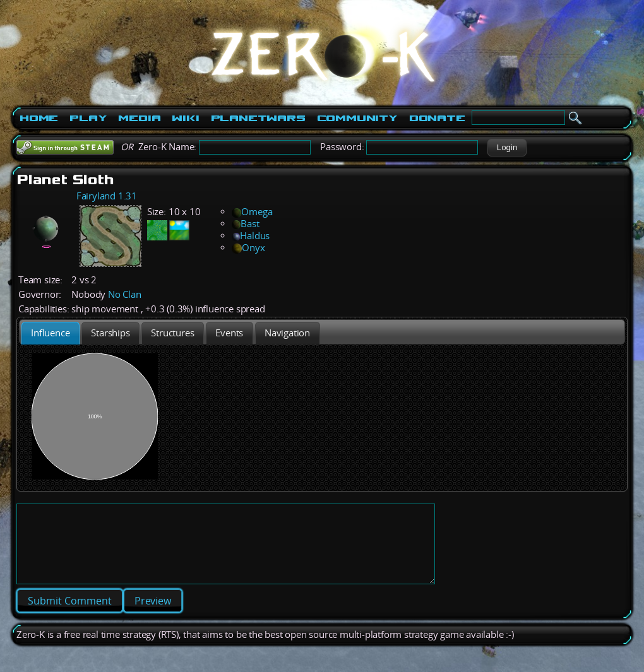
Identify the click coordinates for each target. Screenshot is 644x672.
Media (139, 118)
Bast (245, 224)
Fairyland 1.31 (107, 196)
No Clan (125, 294)
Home (39, 118)
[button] (507, 148)
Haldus (251, 236)
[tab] (51, 333)
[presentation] (51, 333)
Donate (437, 118)
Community (357, 118)
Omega (252, 212)
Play (88, 118)
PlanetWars (258, 118)
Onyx (248, 248)
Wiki (185, 118)
